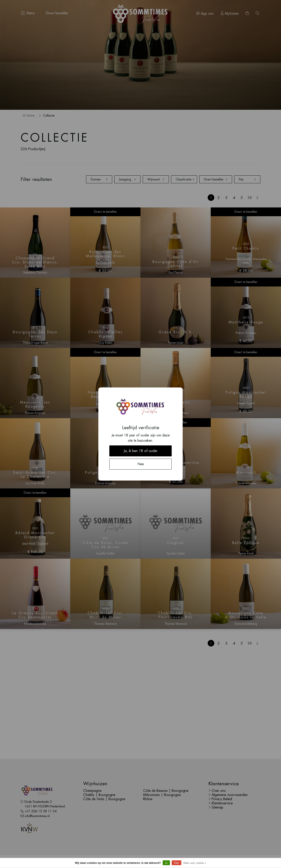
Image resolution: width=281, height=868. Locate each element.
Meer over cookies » (195, 863)
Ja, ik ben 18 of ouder (140, 451)
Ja (166, 863)
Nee (177, 863)
